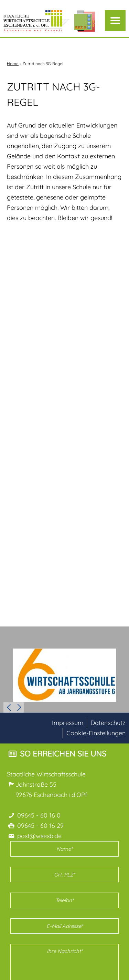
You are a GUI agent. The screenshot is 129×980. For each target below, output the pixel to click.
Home (13, 64)
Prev (9, 707)
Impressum (68, 723)
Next (19, 707)
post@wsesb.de (39, 836)
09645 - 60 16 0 (39, 815)
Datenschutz (108, 723)
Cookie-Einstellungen (96, 733)
